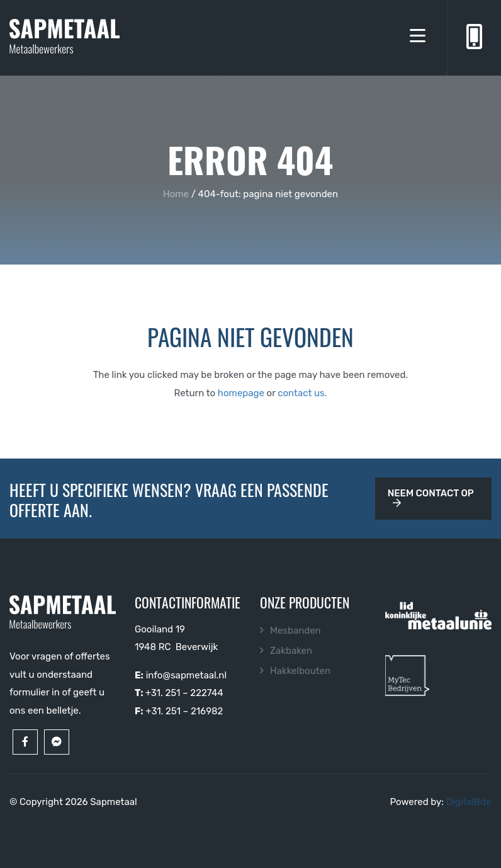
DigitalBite (469, 802)
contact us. (302, 393)
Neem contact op (431, 498)
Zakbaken (291, 651)
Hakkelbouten (300, 671)
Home (176, 194)
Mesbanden (296, 631)
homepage (241, 393)
